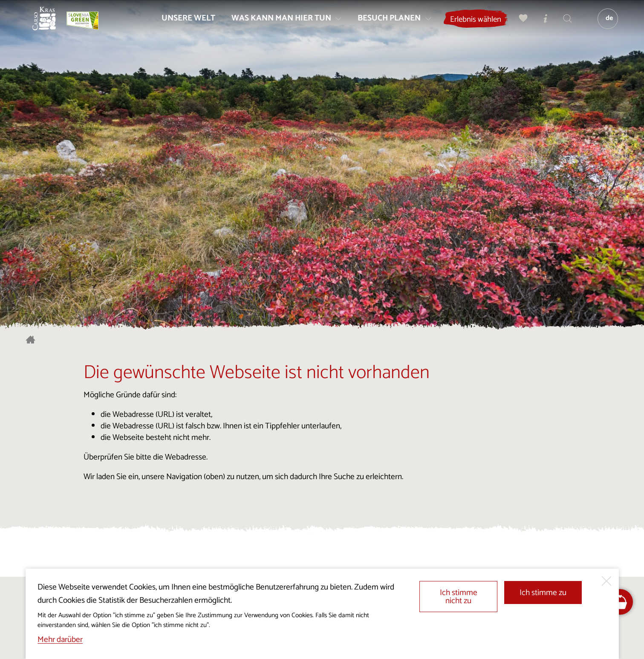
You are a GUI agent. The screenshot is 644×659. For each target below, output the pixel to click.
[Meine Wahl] (519, 24)
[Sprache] (604, 24)
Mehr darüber (60, 640)
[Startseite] (49, 24)
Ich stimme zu (543, 593)
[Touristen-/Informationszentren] (541, 24)
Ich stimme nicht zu (459, 597)
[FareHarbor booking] (620, 602)
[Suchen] (563, 24)
